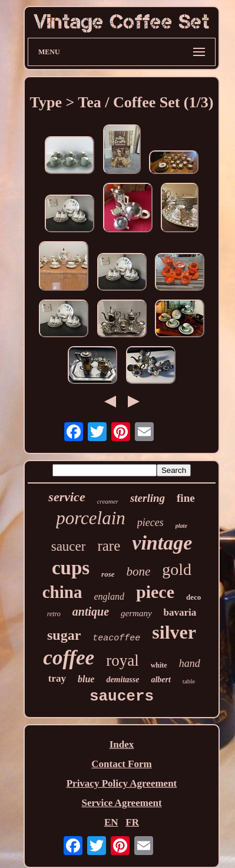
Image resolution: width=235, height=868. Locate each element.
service (67, 497)
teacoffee (116, 638)
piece (155, 592)
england (109, 596)
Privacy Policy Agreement (122, 783)
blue (86, 679)
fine (186, 498)
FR (132, 822)
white (159, 665)
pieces (150, 522)
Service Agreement (121, 803)
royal (122, 660)
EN (111, 822)
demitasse (123, 680)
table (189, 681)
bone (138, 571)
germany (136, 613)
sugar (64, 635)
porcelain (91, 518)
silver (174, 632)
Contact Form (121, 764)
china (62, 592)
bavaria (180, 612)
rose (108, 574)
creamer (108, 501)
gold (177, 569)
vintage (162, 543)
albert (160, 680)
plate (181, 526)
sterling (148, 498)
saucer (69, 546)
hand (190, 663)
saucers (122, 696)
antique (91, 611)
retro (54, 614)
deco (193, 597)
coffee (69, 658)
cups (71, 568)
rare (109, 546)
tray (57, 678)
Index (122, 744)
